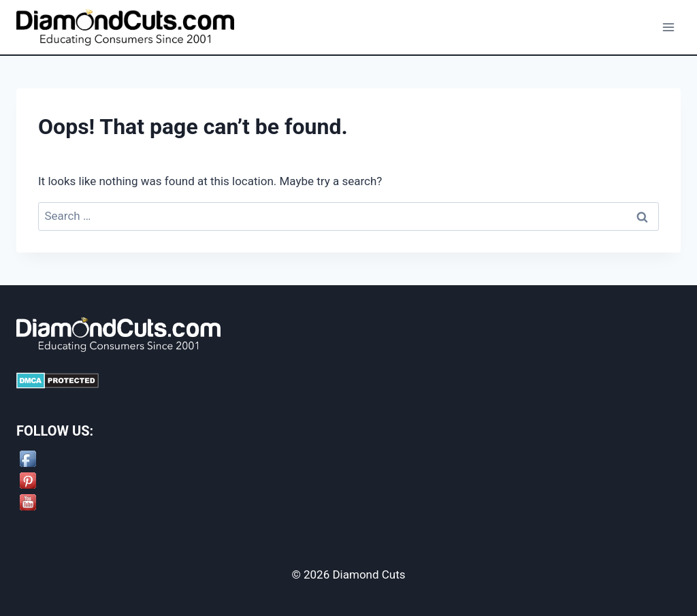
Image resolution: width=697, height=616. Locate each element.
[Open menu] (668, 27)
